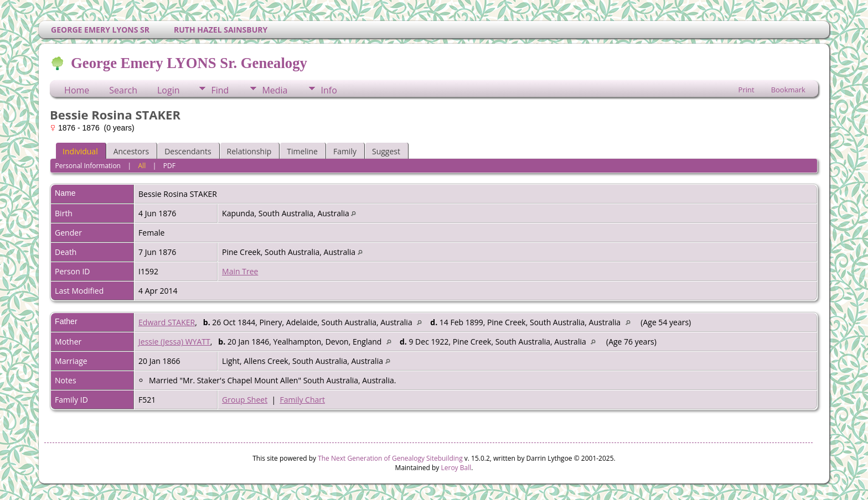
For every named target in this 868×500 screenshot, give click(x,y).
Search (123, 90)
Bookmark (788, 90)
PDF (169, 166)
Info (329, 90)
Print (746, 90)
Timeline (302, 151)
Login (169, 90)
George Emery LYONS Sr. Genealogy (188, 63)
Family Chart (302, 400)
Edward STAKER (167, 322)
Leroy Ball (456, 468)
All (142, 166)
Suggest (386, 151)
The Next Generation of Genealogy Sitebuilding (390, 458)
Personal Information (88, 166)
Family (345, 151)
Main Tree (240, 271)
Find (220, 90)
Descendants (188, 151)
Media (275, 90)
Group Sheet (245, 400)
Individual (80, 151)
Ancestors (131, 151)
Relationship (249, 151)
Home (77, 90)
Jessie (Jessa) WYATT (174, 342)
